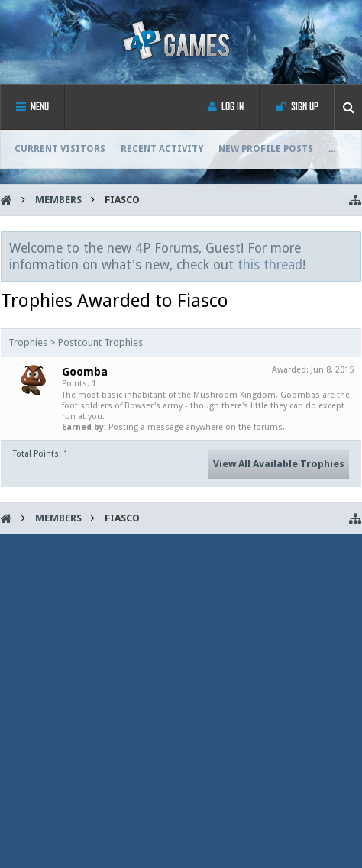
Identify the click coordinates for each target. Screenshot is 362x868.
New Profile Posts (266, 149)
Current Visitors (60, 149)
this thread (270, 265)
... (332, 149)
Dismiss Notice (351, 247)
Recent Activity (162, 149)
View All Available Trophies (279, 464)
